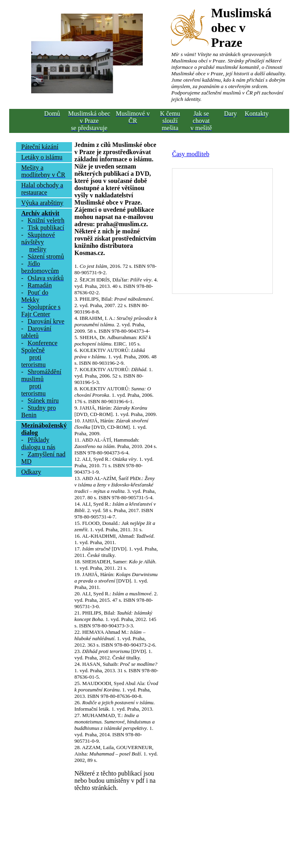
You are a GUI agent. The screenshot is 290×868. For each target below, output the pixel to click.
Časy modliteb (191, 154)
